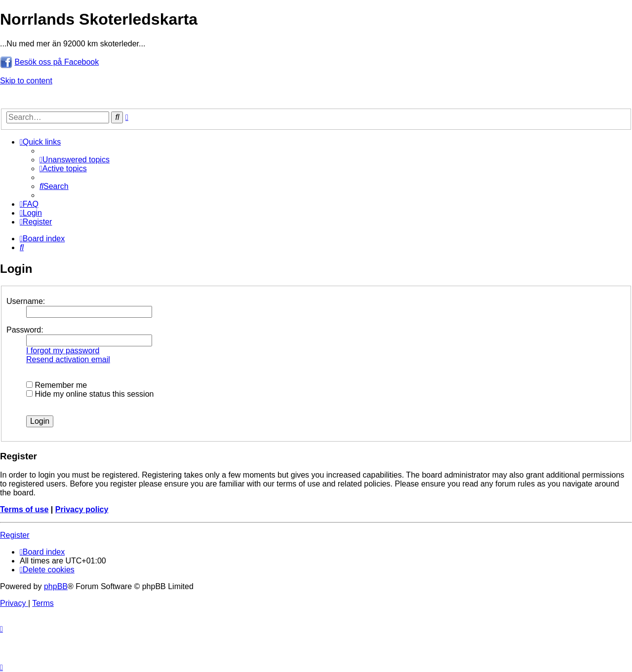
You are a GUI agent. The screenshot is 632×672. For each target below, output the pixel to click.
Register (15, 535)
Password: (25, 330)
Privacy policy (82, 509)
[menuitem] (75, 160)
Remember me (57, 385)
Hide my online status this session (90, 394)
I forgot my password (63, 351)
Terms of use (24, 509)
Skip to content (26, 81)
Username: (26, 301)
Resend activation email (68, 359)
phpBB (56, 586)
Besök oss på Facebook (57, 62)
